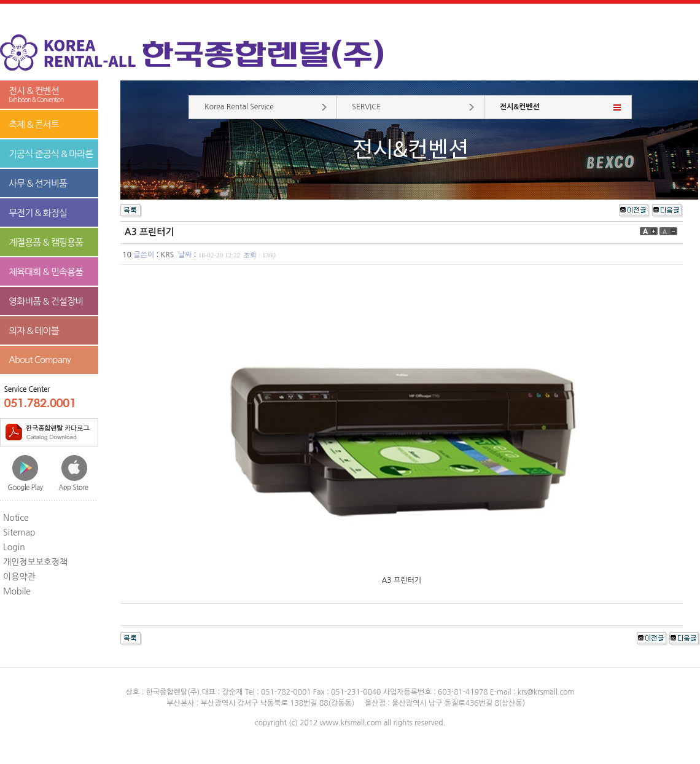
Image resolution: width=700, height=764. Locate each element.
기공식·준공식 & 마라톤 (51, 154)
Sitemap (19, 532)
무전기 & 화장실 (38, 213)
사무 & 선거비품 (38, 183)
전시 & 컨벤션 (49, 95)
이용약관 (19, 577)
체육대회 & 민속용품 (46, 272)
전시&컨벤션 (520, 107)
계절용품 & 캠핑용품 (46, 242)
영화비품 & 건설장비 (46, 301)
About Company (40, 360)
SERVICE (366, 107)
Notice (16, 518)
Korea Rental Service (239, 107)
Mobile (17, 591)
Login (14, 547)
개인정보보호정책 (35, 562)
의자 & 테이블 (34, 331)
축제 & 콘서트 (34, 124)
